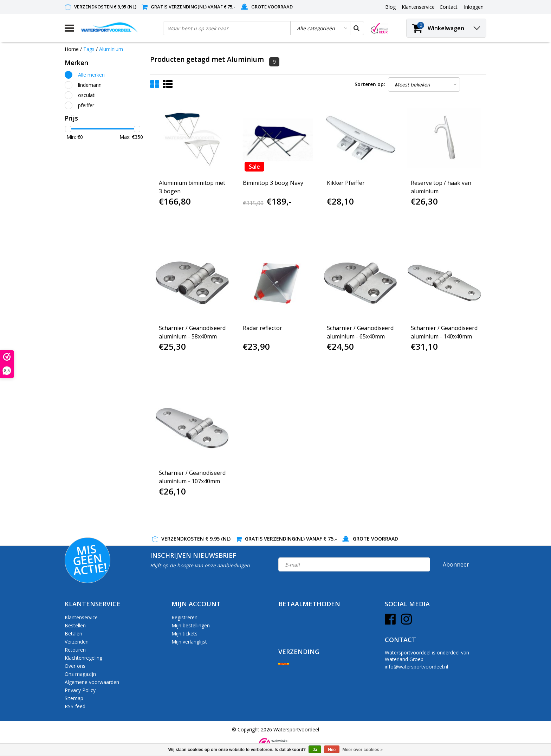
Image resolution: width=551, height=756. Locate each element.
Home (72, 49)
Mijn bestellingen (191, 625)
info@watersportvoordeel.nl (416, 667)
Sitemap (74, 698)
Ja (315, 750)
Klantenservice (81, 617)
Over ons (75, 666)
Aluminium (111, 49)
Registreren (184, 617)
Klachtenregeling (83, 658)
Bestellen (75, 625)
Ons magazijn (80, 674)
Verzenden (77, 642)
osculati (87, 95)
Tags (89, 49)
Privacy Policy (80, 690)
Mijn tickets (184, 634)
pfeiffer (86, 105)
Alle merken (91, 75)
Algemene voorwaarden (92, 682)
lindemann (90, 85)
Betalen (73, 634)
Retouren (75, 650)
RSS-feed (75, 706)
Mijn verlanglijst (189, 642)
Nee (332, 750)
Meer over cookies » (363, 750)
